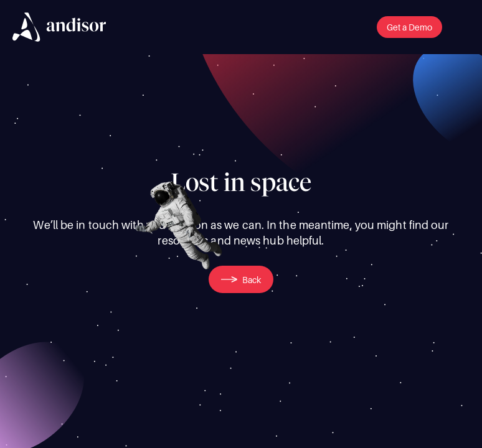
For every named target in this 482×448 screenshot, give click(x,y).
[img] (59, 27)
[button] (409, 27)
